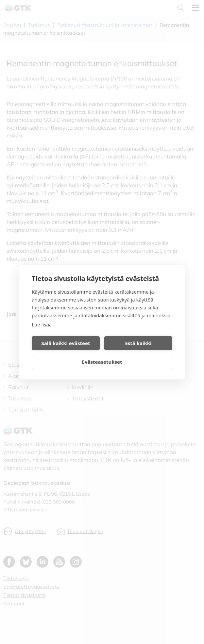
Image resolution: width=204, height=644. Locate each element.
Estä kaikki (138, 343)
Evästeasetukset (102, 362)
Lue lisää (42, 324)
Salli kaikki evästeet (66, 343)
